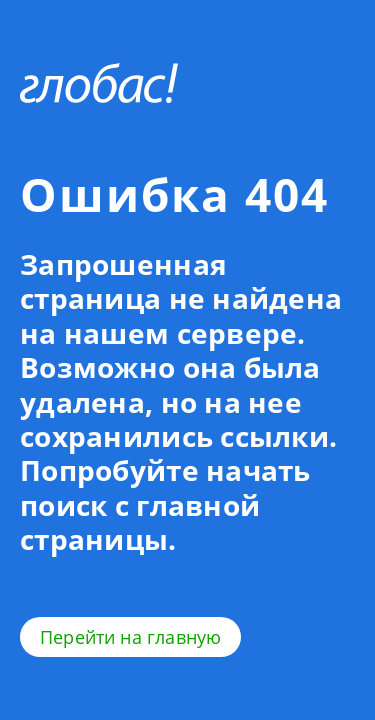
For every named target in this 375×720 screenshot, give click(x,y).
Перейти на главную (130, 637)
